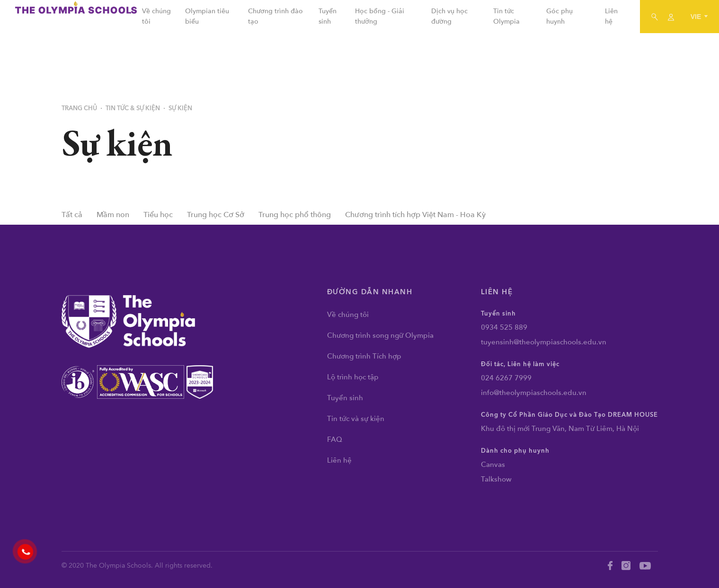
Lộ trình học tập (353, 377)
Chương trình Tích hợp (364, 356)
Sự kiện (180, 108)
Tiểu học (158, 215)
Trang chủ (79, 108)
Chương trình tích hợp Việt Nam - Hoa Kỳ (415, 215)
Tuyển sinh (345, 398)
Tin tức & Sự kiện (133, 108)
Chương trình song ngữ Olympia (380, 335)
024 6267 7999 (506, 378)
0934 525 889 (504, 327)
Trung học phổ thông (295, 215)
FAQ (335, 439)
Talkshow (496, 479)
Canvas (493, 465)
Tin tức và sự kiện (356, 419)
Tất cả (72, 215)
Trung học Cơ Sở (216, 215)
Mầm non (113, 215)
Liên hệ (339, 460)
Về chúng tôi (348, 315)
